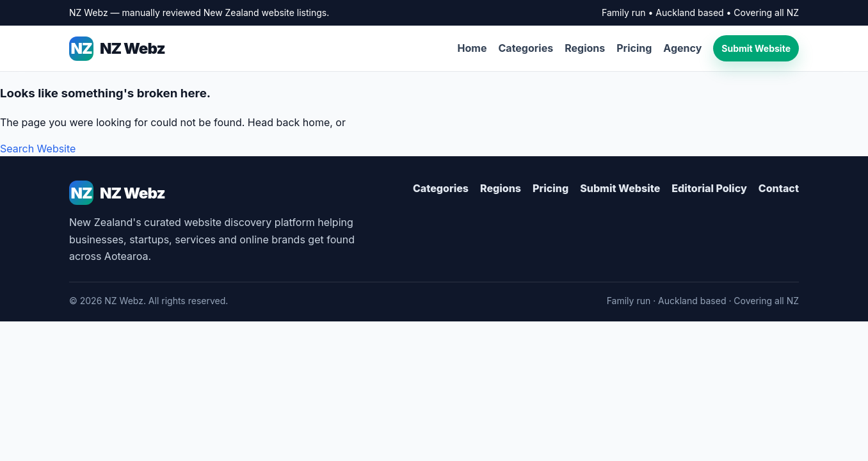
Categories (526, 48)
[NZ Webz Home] (217, 193)
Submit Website (756, 48)
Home (472, 48)
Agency (682, 48)
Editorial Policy (709, 188)
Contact (779, 188)
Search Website (38, 149)
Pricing (634, 48)
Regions (585, 48)
